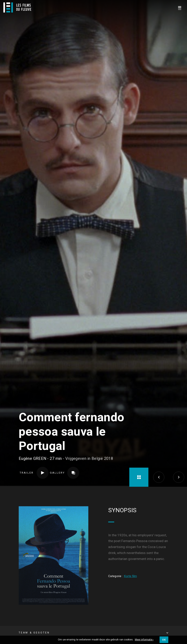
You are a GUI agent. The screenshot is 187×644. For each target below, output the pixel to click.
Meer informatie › (144, 640)
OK (164, 640)
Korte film (130, 522)
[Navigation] (180, 7)
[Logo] (17, 7)
